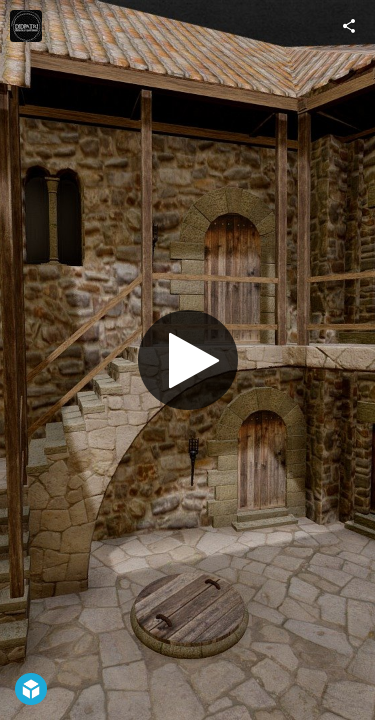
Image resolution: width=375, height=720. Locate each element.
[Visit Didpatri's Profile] (26, 26)
